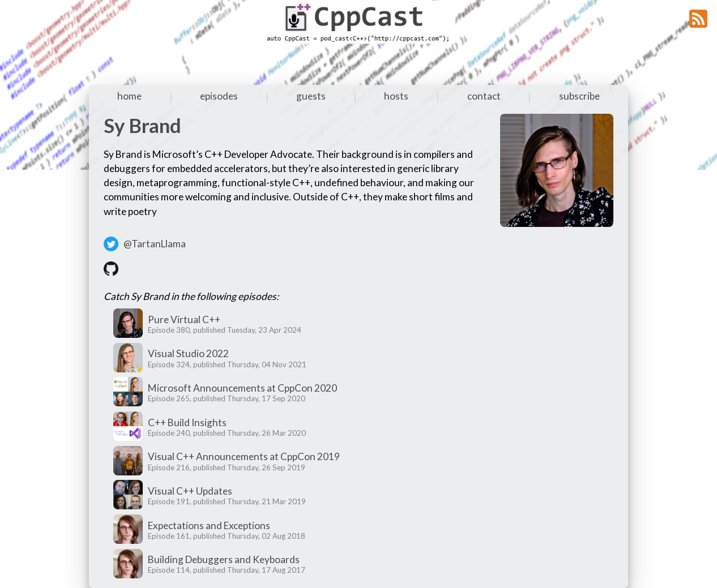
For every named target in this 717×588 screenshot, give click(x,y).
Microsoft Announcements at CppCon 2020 (242, 388)
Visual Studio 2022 (188, 353)
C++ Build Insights (187, 422)
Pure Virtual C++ (184, 319)
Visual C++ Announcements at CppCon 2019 (244, 456)
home (129, 96)
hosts (396, 96)
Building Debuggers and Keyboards (224, 559)
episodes (219, 96)
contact (484, 96)
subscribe (579, 96)
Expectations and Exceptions (209, 525)
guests (311, 96)
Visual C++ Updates (190, 491)
